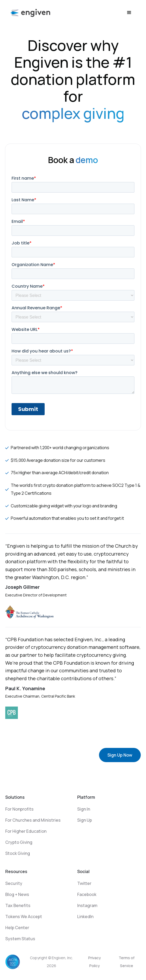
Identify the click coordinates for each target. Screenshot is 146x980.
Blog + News (17, 894)
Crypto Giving (19, 842)
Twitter (84, 883)
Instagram (87, 905)
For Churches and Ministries (33, 820)
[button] (129, 13)
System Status (20, 939)
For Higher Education (26, 831)
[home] (30, 13)
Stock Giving (18, 853)
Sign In (84, 809)
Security (14, 883)
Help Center (17, 928)
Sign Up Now (120, 755)
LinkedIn (85, 917)
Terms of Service (127, 962)
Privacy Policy (95, 962)
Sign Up (85, 820)
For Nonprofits (19, 809)
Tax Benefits (18, 905)
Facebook (87, 894)
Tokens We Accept (24, 917)
